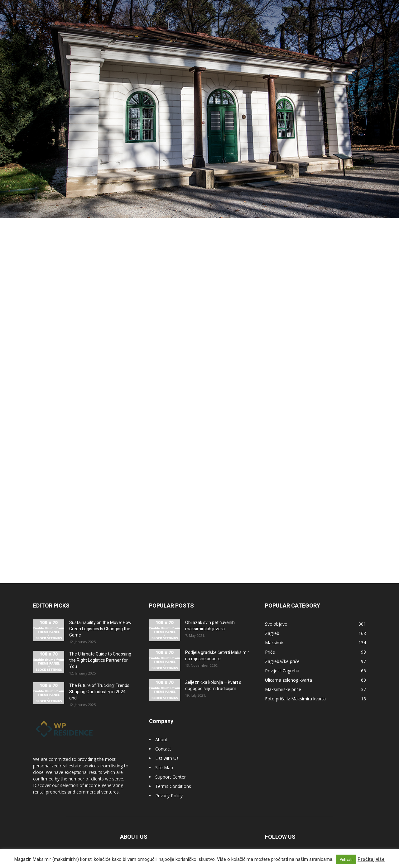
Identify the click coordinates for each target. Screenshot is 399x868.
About (161, 731)
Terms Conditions (173, 778)
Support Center (171, 769)
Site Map (164, 759)
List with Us (167, 750)
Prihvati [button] (346, 859)
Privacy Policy (169, 787)
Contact (163, 741)
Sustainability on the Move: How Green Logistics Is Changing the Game (100, 621)
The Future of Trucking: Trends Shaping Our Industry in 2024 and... (99, 684)
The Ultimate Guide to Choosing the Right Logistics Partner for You (100, 652)
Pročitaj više (371, 859)
